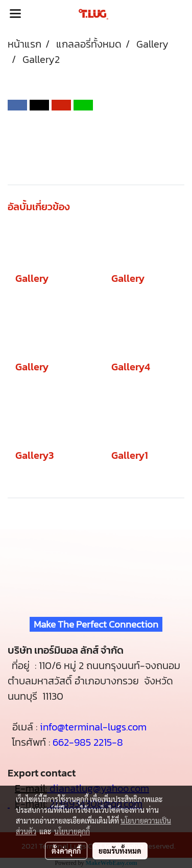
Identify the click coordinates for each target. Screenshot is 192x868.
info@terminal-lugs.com (93, 727)
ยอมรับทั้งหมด (120, 851)
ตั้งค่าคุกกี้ (66, 851)
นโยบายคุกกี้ (72, 831)
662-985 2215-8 (88, 742)
